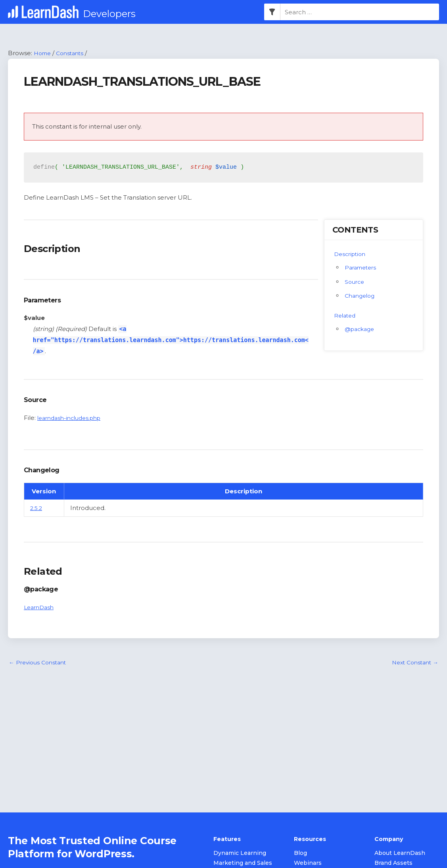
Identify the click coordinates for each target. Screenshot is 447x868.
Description (351, 254)
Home (43, 53)
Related (346, 316)
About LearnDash (400, 854)
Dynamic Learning (240, 854)
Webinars (308, 864)
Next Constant (413, 663)
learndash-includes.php (73, 418)
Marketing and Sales (243, 864)
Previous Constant (40, 663)
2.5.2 (37, 508)
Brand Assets (393, 864)
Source (355, 282)
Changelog (361, 296)
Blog (300, 854)
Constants (73, 53)
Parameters (362, 268)
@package (361, 329)
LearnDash (40, 607)
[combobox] (360, 12)
